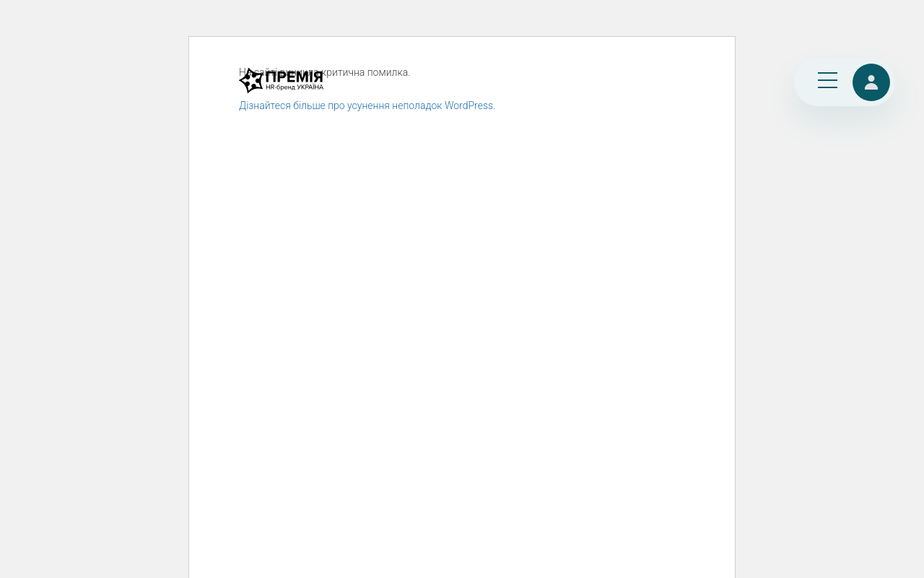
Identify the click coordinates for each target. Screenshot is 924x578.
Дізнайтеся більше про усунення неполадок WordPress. (367, 105)
